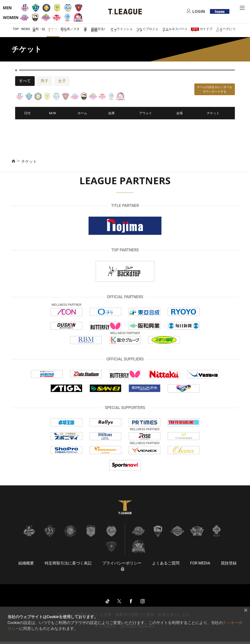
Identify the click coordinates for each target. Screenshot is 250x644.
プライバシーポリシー (122, 563)
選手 (85, 30)
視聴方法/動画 (98, 30)
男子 (44, 81)
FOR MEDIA (200, 563)
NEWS (26, 29)
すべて (25, 81)
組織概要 (26, 563)
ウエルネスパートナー (175, 30)
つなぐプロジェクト (147, 30)
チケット (53, 30)
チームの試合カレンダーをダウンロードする (215, 89)
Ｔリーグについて (226, 30)
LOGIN (199, 11)
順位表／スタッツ (70, 30)
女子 (62, 81)
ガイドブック (202, 30)
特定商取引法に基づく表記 (68, 563)
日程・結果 (39, 30)
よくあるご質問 (166, 563)
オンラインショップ (121, 30)
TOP (16, 29)
